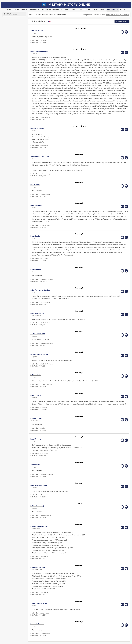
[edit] (126, 32)
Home (31, 15)
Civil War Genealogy (41, 15)
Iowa (50, 15)
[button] (65, 31)
